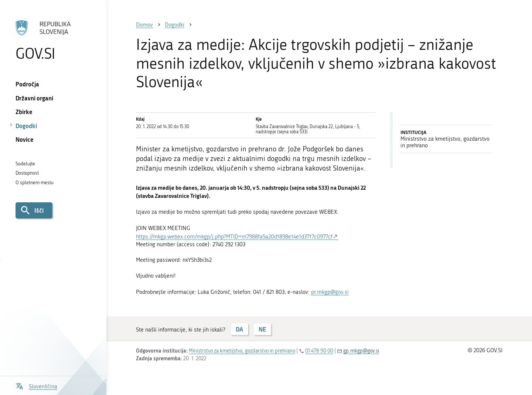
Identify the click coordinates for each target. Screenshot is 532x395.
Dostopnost (27, 173)
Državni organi (34, 98)
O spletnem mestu (35, 183)
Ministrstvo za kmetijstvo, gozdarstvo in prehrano (242, 351)
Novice (25, 139)
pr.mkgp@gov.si (330, 292)
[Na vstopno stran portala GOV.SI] (53, 40)
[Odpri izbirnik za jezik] (36, 386)
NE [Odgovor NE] (262, 329)
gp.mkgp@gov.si (361, 351)
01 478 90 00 (319, 351)
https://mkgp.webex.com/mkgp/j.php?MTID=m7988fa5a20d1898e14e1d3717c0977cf (234, 237)
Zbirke (24, 112)
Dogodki (26, 126)
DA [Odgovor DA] (239, 329)
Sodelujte (25, 164)
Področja (27, 84)
